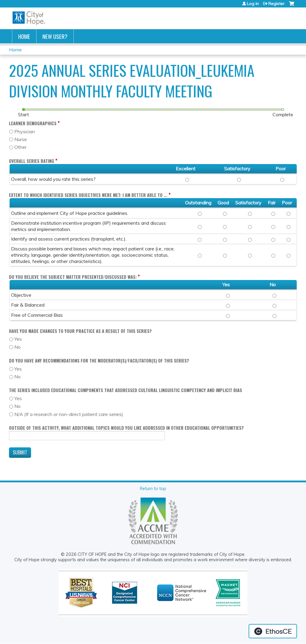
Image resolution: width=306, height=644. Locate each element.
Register (276, 4)
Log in (253, 4)
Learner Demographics (33, 123)
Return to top (153, 489)
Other (20, 147)
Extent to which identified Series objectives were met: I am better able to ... (88, 195)
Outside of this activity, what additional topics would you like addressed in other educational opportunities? (126, 428)
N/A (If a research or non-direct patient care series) (69, 414)
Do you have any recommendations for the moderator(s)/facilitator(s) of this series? (99, 361)
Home (24, 36)
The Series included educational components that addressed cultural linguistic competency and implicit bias (126, 390)
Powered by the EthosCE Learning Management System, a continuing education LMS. (273, 631)
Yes (18, 339)
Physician (25, 131)
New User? (55, 36)
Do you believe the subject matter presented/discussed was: (73, 277)
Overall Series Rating (32, 161)
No (17, 347)
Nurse (21, 139)
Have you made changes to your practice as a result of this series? (80, 331)
